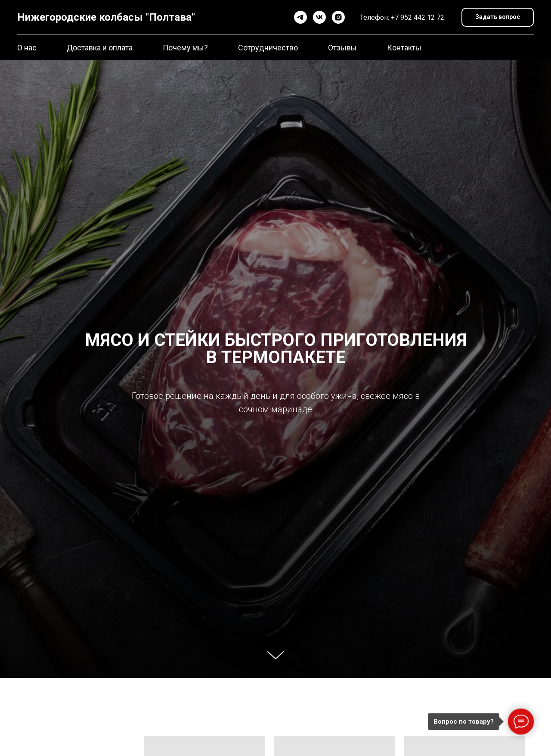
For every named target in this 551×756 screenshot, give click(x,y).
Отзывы (342, 48)
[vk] (319, 17)
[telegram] (300, 17)
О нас (27, 48)
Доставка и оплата (100, 48)
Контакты (404, 48)
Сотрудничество (268, 48)
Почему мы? (185, 48)
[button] (498, 17)
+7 (396, 17)
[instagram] (338, 17)
